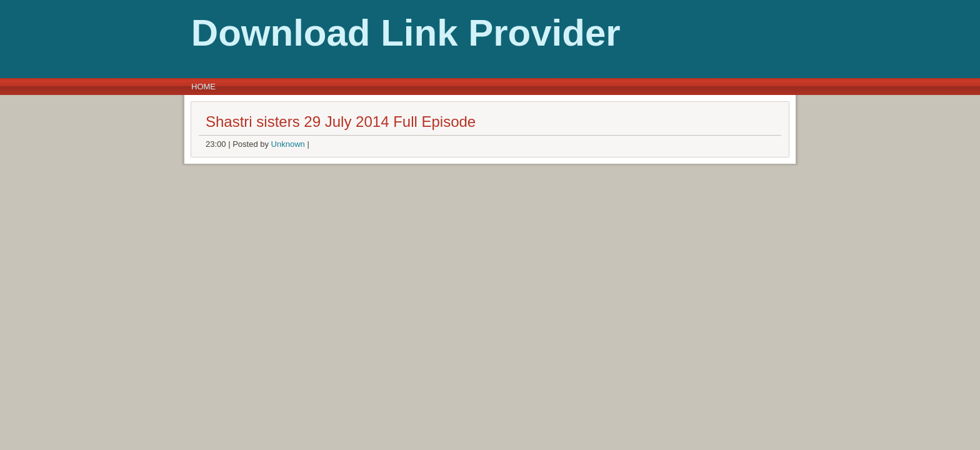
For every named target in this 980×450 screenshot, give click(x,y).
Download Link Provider (228, 33)
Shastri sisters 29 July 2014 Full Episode (341, 122)
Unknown (288, 144)
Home (203, 87)
